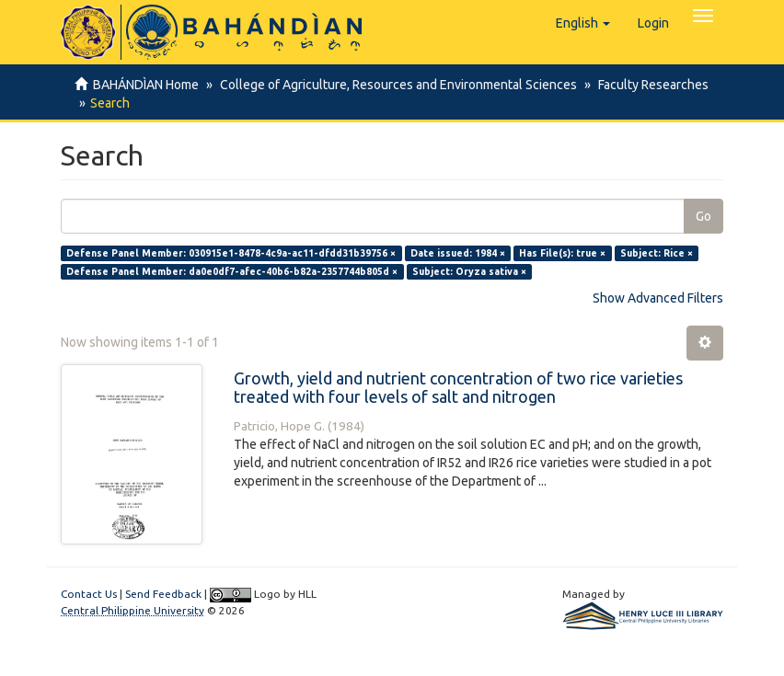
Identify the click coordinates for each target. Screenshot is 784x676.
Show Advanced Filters (658, 298)
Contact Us (89, 594)
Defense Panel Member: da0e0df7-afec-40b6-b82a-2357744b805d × (232, 271)
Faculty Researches (648, 85)
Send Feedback (163, 594)
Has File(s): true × (562, 253)
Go (703, 216)
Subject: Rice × (657, 253)
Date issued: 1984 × (458, 253)
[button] (583, 23)
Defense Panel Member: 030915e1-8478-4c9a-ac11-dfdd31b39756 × (231, 253)
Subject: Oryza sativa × (469, 271)
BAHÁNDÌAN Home (146, 85)
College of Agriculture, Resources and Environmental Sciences (396, 85)
